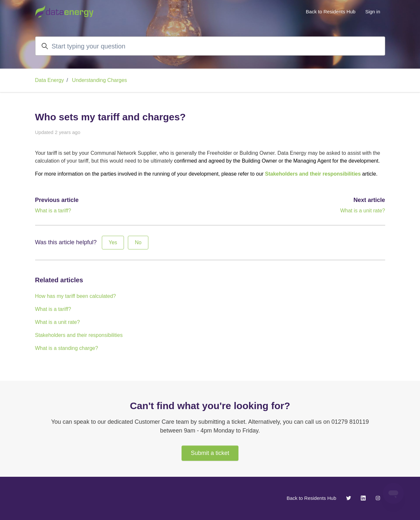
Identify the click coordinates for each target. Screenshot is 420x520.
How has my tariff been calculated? (76, 296)
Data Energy (50, 80)
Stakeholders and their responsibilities (313, 174)
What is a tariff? (53, 211)
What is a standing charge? (67, 348)
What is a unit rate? (363, 211)
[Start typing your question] (210, 46)
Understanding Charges (99, 80)
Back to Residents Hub (331, 12)
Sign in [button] (373, 12)
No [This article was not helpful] (138, 242)
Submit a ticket (210, 453)
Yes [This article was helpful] (113, 242)
